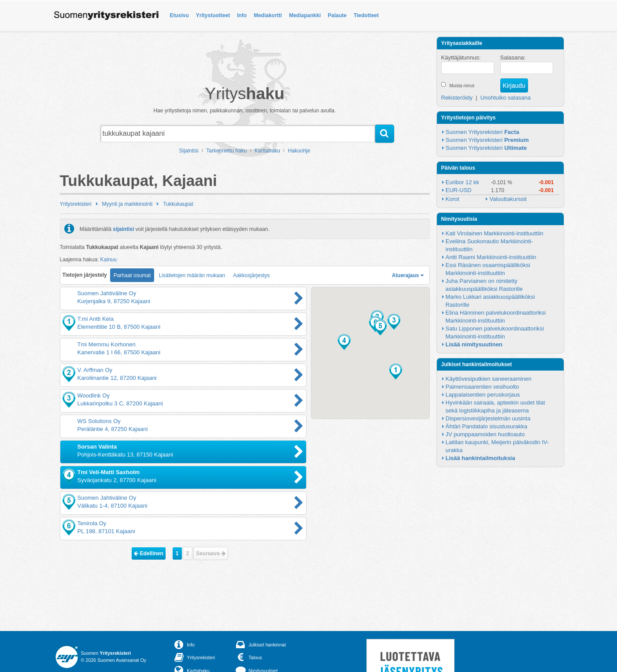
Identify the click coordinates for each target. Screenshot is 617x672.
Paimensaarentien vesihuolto (482, 387)
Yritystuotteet (213, 15)
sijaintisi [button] (123, 229)
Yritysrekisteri (76, 204)
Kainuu (109, 260)
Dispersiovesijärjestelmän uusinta (488, 418)
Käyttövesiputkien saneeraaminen (489, 379)
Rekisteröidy (457, 98)
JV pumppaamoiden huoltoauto (485, 434)
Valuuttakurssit (508, 199)
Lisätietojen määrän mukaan (192, 275)
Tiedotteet (366, 15)
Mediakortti (268, 15)
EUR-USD (459, 190)
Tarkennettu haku (226, 151)
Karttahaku (267, 151)
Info (242, 15)
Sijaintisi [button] (189, 151)
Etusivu (179, 15)
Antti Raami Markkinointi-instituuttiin (491, 257)
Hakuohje (299, 151)
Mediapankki (305, 15)
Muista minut (462, 86)
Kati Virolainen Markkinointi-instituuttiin (495, 233)
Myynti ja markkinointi (127, 204)
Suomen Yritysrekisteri (482, 132)
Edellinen (149, 553)
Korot (453, 199)
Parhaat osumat (132, 275)
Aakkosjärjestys (251, 275)
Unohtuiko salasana (506, 98)
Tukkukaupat (178, 204)
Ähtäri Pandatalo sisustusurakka (487, 426)
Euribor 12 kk (463, 182)
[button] (396, 371)
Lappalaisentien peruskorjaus (483, 395)
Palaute (337, 15)
